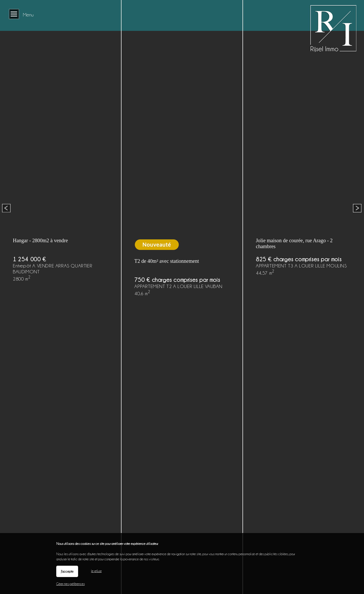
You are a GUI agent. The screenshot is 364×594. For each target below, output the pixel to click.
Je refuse (96, 571)
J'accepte (67, 571)
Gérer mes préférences (71, 584)
